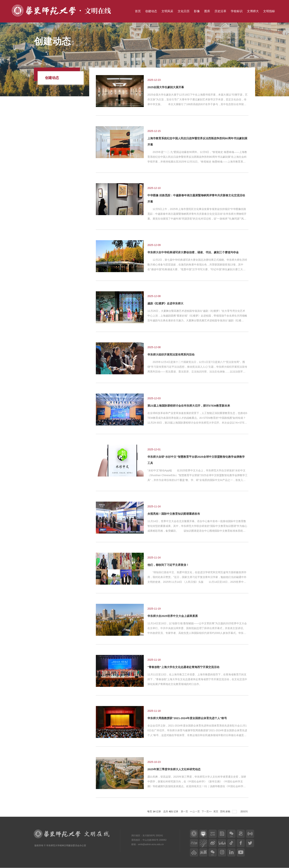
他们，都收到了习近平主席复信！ (168, 565)
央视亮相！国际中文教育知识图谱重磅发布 (174, 514)
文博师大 (253, 11)
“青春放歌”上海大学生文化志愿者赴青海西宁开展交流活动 (183, 667)
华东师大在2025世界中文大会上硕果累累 (173, 616)
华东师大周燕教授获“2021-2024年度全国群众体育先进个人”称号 (187, 718)
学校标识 (237, 11)
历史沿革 (220, 11)
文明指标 (269, 11)
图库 (207, 11)
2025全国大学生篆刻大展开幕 (166, 87)
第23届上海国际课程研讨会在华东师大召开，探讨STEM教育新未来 (189, 406)
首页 (138, 11)
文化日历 (184, 11)
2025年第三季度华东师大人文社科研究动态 (174, 769)
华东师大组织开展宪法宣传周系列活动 (171, 354)
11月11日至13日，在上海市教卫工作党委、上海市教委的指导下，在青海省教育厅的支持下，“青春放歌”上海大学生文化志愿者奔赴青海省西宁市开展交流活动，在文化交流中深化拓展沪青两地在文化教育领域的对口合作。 (197, 679)
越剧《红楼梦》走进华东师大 (165, 303)
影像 (197, 11)
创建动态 (151, 11)
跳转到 (244, 811)
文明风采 (167, 11)
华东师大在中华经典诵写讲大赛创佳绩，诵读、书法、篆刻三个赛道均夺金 (193, 252)
